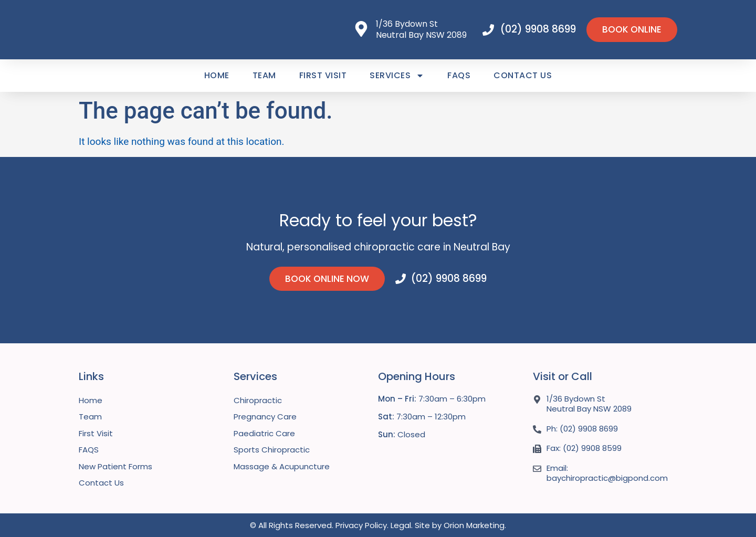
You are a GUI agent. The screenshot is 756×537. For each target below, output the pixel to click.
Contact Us (523, 75)
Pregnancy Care (265, 417)
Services (397, 76)
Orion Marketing (474, 525)
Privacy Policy (361, 525)
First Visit (323, 75)
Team (264, 75)
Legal (401, 525)
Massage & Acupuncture (282, 466)
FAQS (459, 75)
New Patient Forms (115, 466)
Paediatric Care (264, 433)
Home (217, 75)
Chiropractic (258, 400)
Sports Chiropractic (272, 450)
